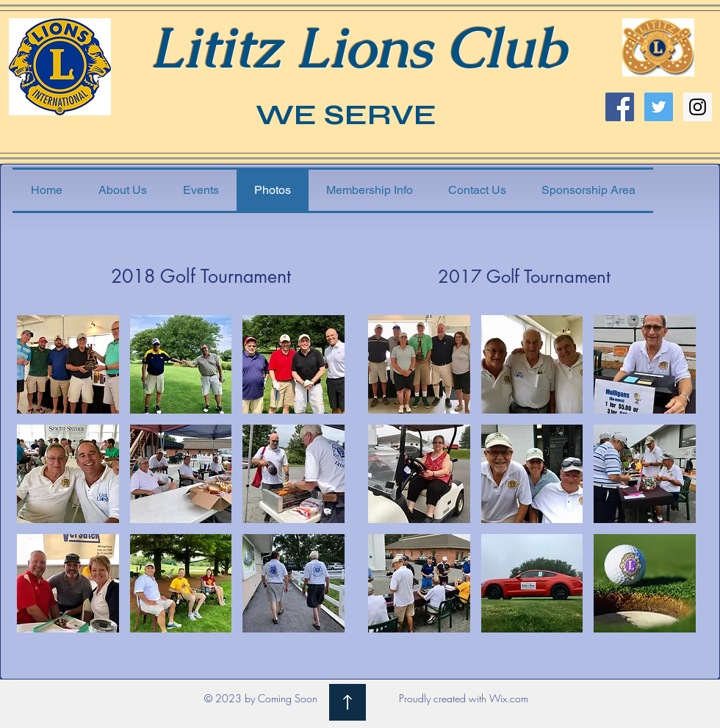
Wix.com (509, 698)
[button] (68, 364)
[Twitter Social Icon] (659, 107)
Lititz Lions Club (358, 47)
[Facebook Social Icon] (620, 107)
